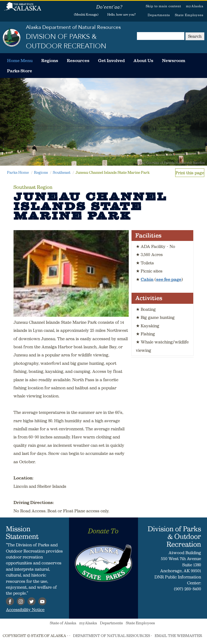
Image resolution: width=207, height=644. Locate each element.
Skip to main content (163, 6)
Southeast (62, 172)
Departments (159, 15)
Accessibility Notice (25, 609)
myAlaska (195, 6)
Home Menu (20, 60)
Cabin (147, 279)
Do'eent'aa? (109, 7)
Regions (50, 60)
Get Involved (111, 60)
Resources (78, 60)
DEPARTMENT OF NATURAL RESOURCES (112, 636)
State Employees (189, 15)
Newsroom (174, 60)
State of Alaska (23, 9)
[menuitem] (20, 60)
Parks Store (20, 71)
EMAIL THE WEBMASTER (178, 636)
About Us (143, 60)
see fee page (169, 279)
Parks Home (18, 172)
